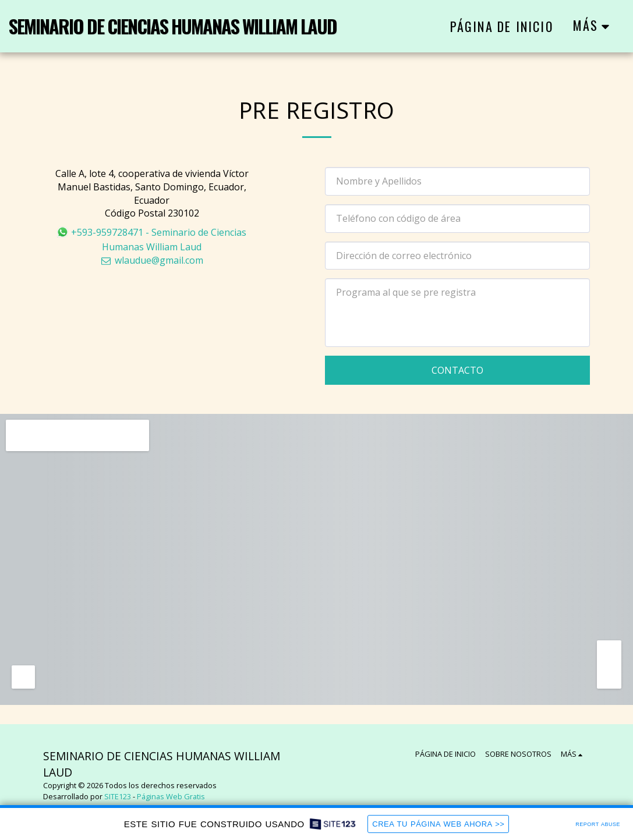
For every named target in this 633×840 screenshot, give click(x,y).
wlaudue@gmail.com (152, 260)
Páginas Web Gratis (171, 796)
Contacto (457, 370)
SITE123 (118, 796)
